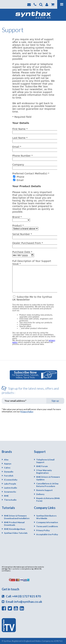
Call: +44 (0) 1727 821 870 (21, 596)
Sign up (55, 401)
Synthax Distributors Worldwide (46, 517)
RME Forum (42, 466)
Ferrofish (9, 476)
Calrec (7, 468)
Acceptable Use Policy (47, 534)
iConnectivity (11, 480)
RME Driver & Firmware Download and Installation (17, 517)
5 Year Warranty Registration (44, 472)
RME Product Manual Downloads (14, 524)
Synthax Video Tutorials (16, 533)
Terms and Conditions (47, 526)
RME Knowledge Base (15, 529)
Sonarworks (10, 492)
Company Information (47, 522)
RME (6, 496)
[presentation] (29, 423)
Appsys (8, 464)
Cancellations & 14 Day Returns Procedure (47, 485)
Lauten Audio (11, 488)
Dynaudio (9, 472)
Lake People (10, 484)
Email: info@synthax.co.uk (22, 602)
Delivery (40, 494)
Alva (6, 460)
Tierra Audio (10, 500)
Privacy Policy (27, 412)
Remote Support (44, 490)
